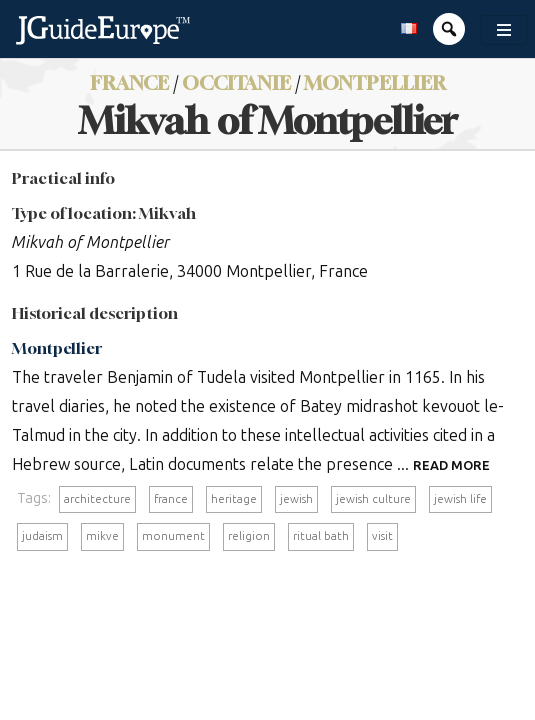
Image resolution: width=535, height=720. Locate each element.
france (171, 499)
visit (382, 536)
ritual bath (321, 536)
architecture (97, 499)
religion (249, 536)
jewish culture (373, 499)
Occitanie (236, 82)
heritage (234, 499)
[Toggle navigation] (504, 30)
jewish (296, 499)
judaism (42, 536)
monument (173, 536)
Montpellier (375, 82)
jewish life (460, 499)
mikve (102, 536)
